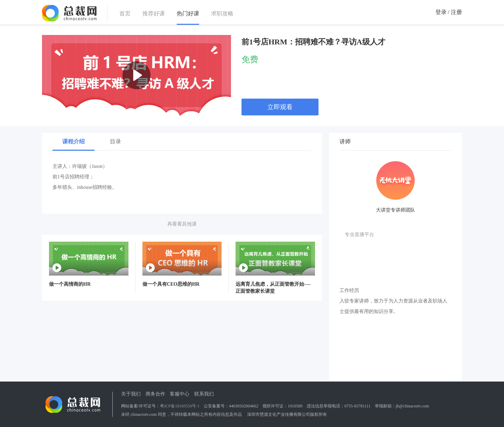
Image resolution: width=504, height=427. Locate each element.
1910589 (295, 406)
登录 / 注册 (449, 12)
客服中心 (180, 394)
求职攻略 (222, 13)
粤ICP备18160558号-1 (180, 406)
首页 (125, 13)
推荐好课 (154, 13)
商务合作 (155, 394)
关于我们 (131, 394)
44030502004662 (244, 406)
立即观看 (280, 107)
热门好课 (188, 14)
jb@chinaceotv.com (412, 406)
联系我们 (204, 394)
